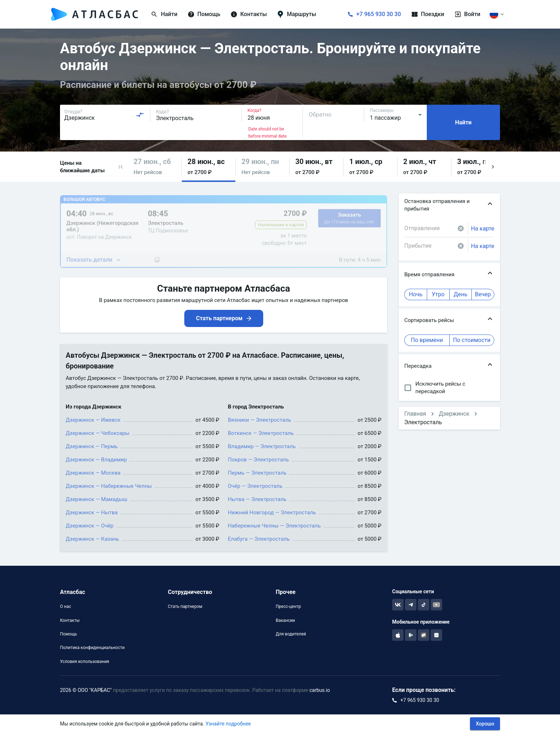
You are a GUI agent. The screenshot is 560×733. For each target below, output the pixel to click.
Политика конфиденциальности (92, 648)
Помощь (69, 634)
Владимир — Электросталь (262, 446)
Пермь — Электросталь (257, 473)
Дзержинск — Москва (93, 473)
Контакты (70, 620)
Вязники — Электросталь (259, 420)
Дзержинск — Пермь (92, 446)
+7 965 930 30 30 (379, 14)
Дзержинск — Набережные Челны (109, 486)
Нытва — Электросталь (257, 499)
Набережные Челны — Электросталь (274, 526)
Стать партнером (185, 606)
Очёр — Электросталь (255, 486)
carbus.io (320, 690)
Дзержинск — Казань (92, 539)
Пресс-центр (288, 606)
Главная (415, 414)
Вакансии (285, 620)
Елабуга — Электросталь (259, 539)
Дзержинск (454, 414)
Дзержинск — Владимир (96, 460)
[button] (121, 167)
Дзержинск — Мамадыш (96, 499)
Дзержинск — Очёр (90, 526)
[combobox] (104, 115)
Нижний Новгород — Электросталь (272, 512)
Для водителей (291, 634)
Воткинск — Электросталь (261, 433)
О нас (66, 606)
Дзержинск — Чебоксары (97, 433)
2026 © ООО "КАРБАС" (86, 690)
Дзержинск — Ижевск (93, 420)
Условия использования (85, 662)
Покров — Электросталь (258, 460)
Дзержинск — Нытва (92, 512)
